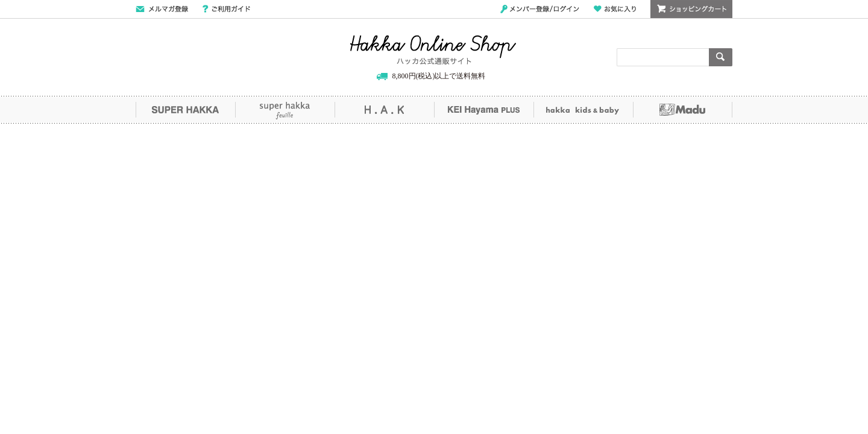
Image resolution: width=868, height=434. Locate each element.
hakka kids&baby (583, 110)
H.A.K (384, 110)
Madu (683, 110)
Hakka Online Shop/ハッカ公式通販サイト (433, 50)
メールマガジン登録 (162, 9)
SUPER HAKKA (185, 110)
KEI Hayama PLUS (484, 110)
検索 (721, 57)
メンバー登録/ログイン (540, 9)
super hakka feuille (285, 110)
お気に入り (615, 9)
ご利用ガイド (226, 9)
